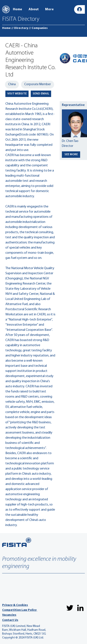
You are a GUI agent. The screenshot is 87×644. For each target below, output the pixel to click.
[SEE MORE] (71, 155)
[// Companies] (38, 28)
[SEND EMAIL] (41, 94)
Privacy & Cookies (15, 605)
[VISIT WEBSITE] (17, 94)
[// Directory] (20, 28)
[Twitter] (70, 608)
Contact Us (10, 620)
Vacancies (9, 615)
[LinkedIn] (80, 608)
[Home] (6, 28)
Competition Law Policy (20, 610)
